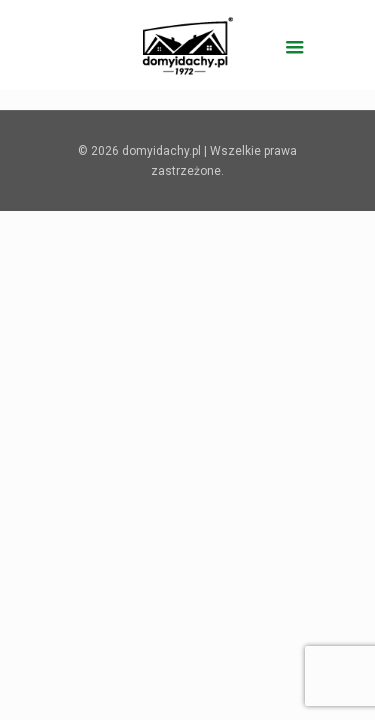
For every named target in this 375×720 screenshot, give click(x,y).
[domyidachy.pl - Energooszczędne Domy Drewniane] (188, 45)
